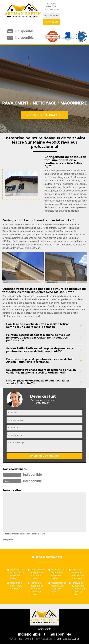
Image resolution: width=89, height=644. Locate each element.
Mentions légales (67, 639)
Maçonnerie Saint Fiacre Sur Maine (16, 586)
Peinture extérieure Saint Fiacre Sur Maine (78, 574)
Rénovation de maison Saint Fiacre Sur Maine (38, 574)
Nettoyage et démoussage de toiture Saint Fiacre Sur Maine (79, 589)
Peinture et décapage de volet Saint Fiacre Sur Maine (37, 589)
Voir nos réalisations (45, 115)
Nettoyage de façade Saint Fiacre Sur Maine (58, 574)
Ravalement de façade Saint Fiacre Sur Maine (59, 587)
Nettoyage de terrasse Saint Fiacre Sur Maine (17, 574)
